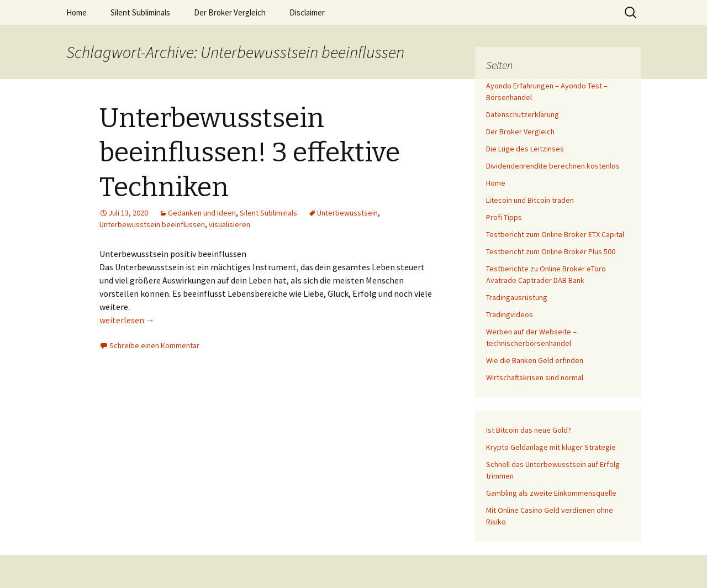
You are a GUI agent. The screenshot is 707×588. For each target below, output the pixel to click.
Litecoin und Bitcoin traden (530, 200)
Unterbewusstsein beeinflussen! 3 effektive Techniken (250, 153)
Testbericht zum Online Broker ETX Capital (555, 234)
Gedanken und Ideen (202, 213)
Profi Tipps (504, 217)
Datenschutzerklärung (523, 114)
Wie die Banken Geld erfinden (535, 360)
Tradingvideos (510, 314)
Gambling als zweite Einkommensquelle (551, 493)
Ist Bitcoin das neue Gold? (529, 430)
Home (76, 12)
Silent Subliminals (140, 12)
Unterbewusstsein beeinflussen (152, 224)
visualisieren (229, 224)
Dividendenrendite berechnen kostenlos (553, 166)
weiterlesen (127, 320)
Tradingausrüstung (517, 297)
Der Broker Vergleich (230, 12)
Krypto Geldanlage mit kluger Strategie (551, 447)
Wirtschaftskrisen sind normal (535, 377)
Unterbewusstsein (347, 213)
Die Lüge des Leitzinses (525, 149)
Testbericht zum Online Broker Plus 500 (551, 251)
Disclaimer (307, 12)
